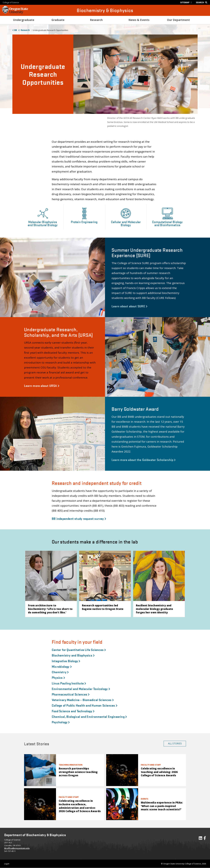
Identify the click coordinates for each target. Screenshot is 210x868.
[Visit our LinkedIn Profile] (200, 839)
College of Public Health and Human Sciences (85, 705)
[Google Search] (202, 2)
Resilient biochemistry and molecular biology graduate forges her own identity (155, 609)
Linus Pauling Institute (69, 683)
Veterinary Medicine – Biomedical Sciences (83, 700)
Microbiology (62, 666)
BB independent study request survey (79, 518)
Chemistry (60, 672)
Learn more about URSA (42, 386)
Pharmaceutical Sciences (71, 694)
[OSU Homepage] (15, 13)
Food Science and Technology (73, 711)
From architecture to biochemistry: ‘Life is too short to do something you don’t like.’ (50, 609)
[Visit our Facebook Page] (205, 839)
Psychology (61, 722)
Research (25, 30)
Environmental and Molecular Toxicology (81, 689)
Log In (7, 864)
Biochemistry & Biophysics (105, 10)
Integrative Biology (66, 661)
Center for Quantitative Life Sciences (79, 650)
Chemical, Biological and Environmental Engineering (89, 716)
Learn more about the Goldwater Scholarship (144, 460)
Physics (58, 677)
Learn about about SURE (129, 306)
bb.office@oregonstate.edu (17, 848)
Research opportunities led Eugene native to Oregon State (103, 607)
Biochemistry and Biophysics (73, 655)
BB (16, 30)
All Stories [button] (175, 744)
